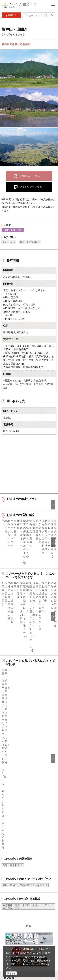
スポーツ (7, 242)
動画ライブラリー (24, 934)
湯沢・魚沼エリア (13, 230)
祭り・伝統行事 (28, 242)
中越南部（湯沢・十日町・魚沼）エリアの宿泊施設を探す (26, 776)
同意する (11, 973)
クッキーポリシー (27, 964)
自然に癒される (11, 735)
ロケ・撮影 (20, 942)
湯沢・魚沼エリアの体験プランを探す (24, 755)
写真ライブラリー (24, 925)
